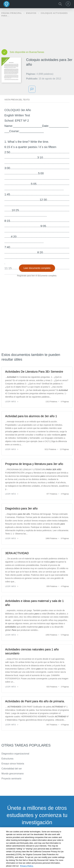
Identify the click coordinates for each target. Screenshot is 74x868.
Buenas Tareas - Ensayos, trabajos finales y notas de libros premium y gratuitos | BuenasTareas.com (7, 4)
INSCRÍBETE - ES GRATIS (37, 837)
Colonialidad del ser (12, 769)
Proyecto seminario (11, 779)
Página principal (12, 13)
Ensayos (32, 13)
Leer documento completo (37, 268)
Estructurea (7, 759)
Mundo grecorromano (13, 774)
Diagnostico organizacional (15, 754)
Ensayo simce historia (13, 764)
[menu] (69, 4)
